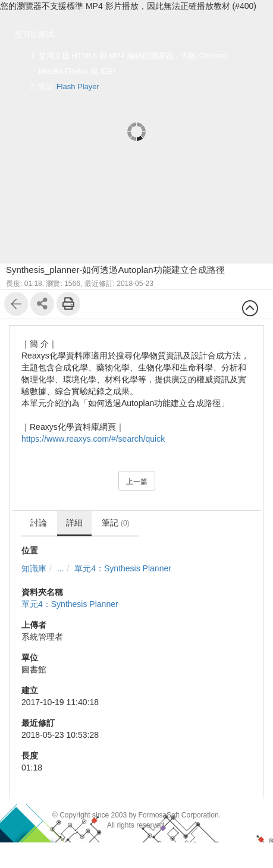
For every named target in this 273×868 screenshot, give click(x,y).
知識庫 (34, 568)
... (61, 568)
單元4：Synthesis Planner (123, 568)
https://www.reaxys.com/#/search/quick (93, 439)
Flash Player (78, 87)
